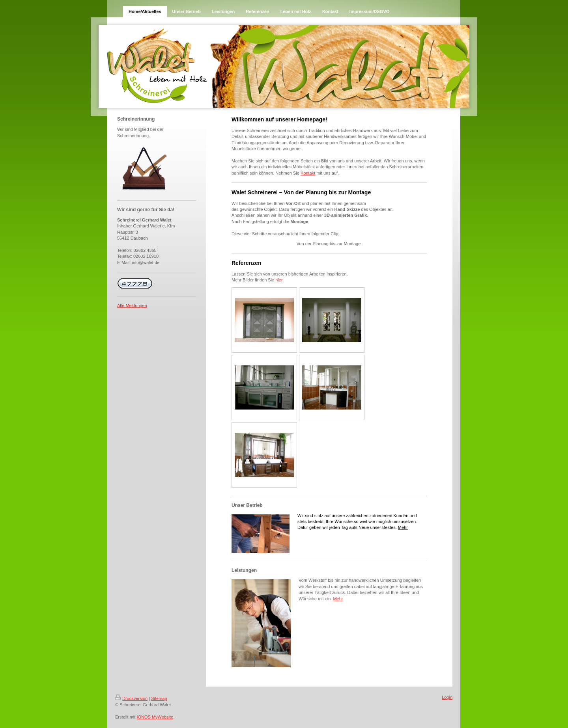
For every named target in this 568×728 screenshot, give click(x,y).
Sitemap (159, 698)
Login (447, 697)
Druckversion (131, 698)
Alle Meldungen (132, 305)
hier (279, 280)
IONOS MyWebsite (155, 717)
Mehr (338, 599)
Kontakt (308, 173)
